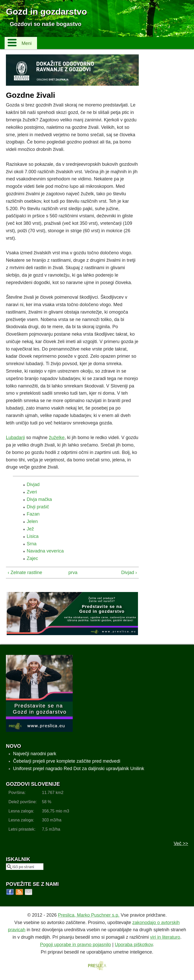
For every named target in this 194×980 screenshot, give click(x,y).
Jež (30, 529)
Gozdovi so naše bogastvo (46, 24)
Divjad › (129, 573)
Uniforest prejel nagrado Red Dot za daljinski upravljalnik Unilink (79, 769)
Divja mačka (39, 499)
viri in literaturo (165, 937)
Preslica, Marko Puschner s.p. (89, 915)
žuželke (57, 438)
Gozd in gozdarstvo (46, 12)
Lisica (33, 536)
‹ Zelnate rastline (25, 573)
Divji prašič (38, 507)
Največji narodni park (35, 754)
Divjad (33, 484)
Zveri (32, 492)
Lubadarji (15, 438)
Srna (32, 544)
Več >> (181, 843)
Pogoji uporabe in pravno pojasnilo (76, 945)
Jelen (32, 521)
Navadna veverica (45, 551)
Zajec (32, 558)
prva (71, 573)
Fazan (33, 514)
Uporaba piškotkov (134, 945)
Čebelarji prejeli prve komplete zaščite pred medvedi (67, 761)
